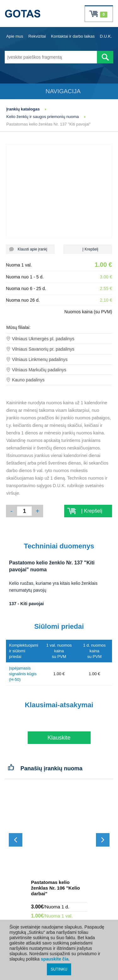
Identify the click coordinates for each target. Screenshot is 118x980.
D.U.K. (106, 36)
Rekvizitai (37, 36)
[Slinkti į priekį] (103, 840)
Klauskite (59, 738)
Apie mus (14, 36)
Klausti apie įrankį (30, 249)
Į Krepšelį (88, 249)
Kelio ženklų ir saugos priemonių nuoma (43, 117)
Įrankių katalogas (23, 109)
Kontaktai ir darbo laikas (73, 36)
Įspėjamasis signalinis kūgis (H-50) (23, 674)
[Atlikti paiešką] (105, 57)
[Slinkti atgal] (16, 840)
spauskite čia (55, 959)
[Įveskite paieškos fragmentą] (51, 57)
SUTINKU (59, 969)
